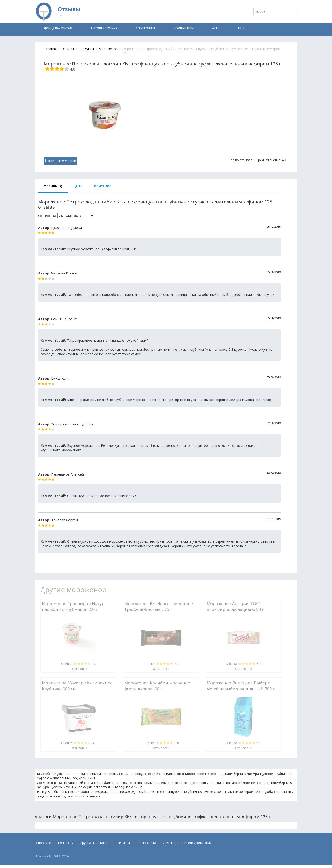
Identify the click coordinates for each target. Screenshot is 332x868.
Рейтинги (123, 843)
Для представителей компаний (187, 843)
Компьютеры (184, 28)
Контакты (66, 843)
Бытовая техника (104, 28)
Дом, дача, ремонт (58, 28)
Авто (216, 28)
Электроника (145, 28)
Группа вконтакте (94, 843)
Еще (241, 28)
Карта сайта (146, 843)
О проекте (43, 843)
